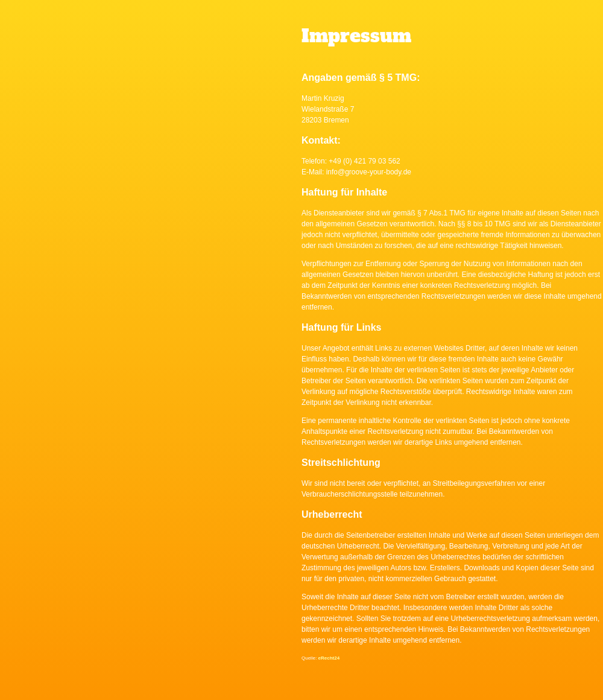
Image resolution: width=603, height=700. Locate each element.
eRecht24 (329, 658)
